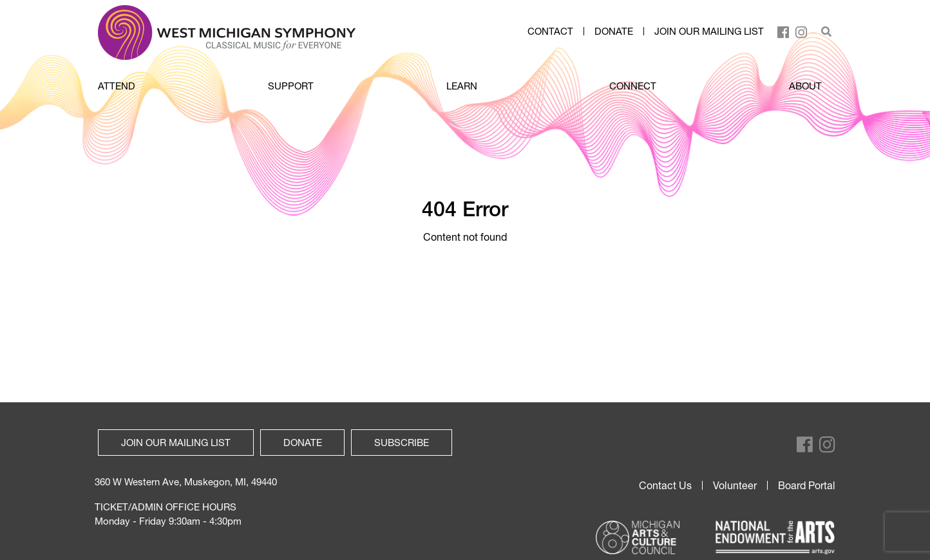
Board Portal (807, 485)
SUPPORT (291, 86)
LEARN (462, 86)
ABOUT (805, 86)
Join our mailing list (709, 32)
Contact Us (665, 485)
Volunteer (735, 485)
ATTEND (117, 86)
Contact (550, 32)
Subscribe (402, 442)
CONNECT (633, 86)
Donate (614, 32)
